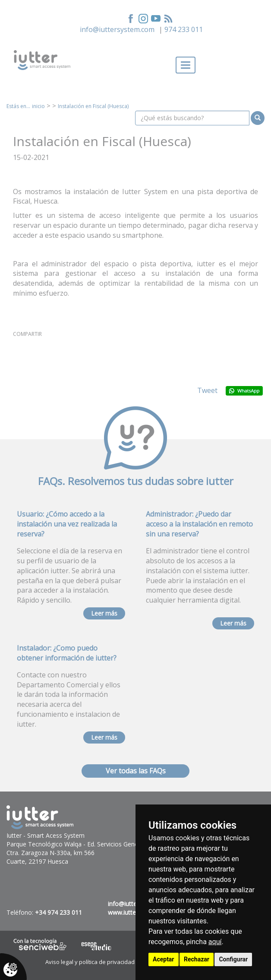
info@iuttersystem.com (117, 29)
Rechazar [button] (197, 959)
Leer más (104, 613)
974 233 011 (184, 29)
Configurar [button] (233, 959)
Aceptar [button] (164, 959)
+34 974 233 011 (58, 912)
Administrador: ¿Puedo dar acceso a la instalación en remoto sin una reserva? (199, 524)
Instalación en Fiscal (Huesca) (93, 106)
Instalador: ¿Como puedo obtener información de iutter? (67, 653)
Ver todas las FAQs (136, 771)
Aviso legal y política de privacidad (90, 962)
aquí (215, 942)
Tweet (207, 390)
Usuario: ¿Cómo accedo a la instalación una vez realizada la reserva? (67, 524)
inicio (38, 106)
